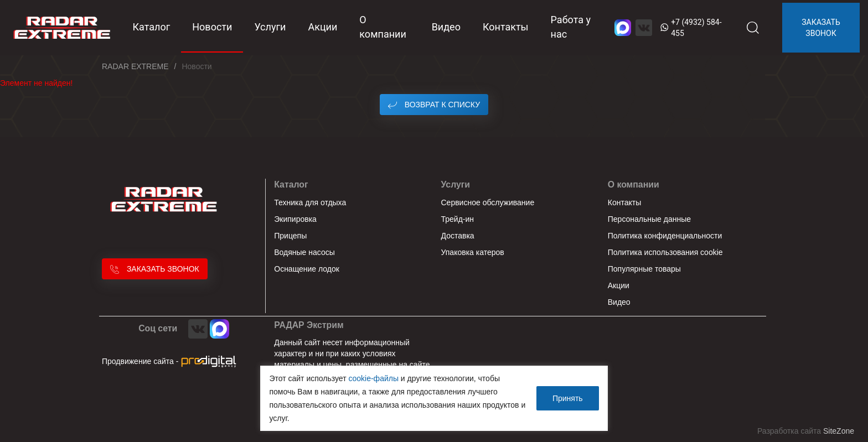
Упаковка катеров (473, 252)
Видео (446, 27)
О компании (383, 27)
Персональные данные (649, 219)
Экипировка (295, 219)
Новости (212, 27)
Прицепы (290, 236)
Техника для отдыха (310, 202)
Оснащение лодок (307, 269)
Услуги (270, 27)
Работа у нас (571, 27)
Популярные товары (644, 269)
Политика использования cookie (665, 252)
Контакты (506, 27)
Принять (568, 398)
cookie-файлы (373, 378)
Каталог (291, 184)
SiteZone (839, 431)
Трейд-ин (458, 219)
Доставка (458, 236)
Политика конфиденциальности (665, 236)
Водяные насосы (304, 252)
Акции (322, 27)
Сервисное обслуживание (488, 202)
